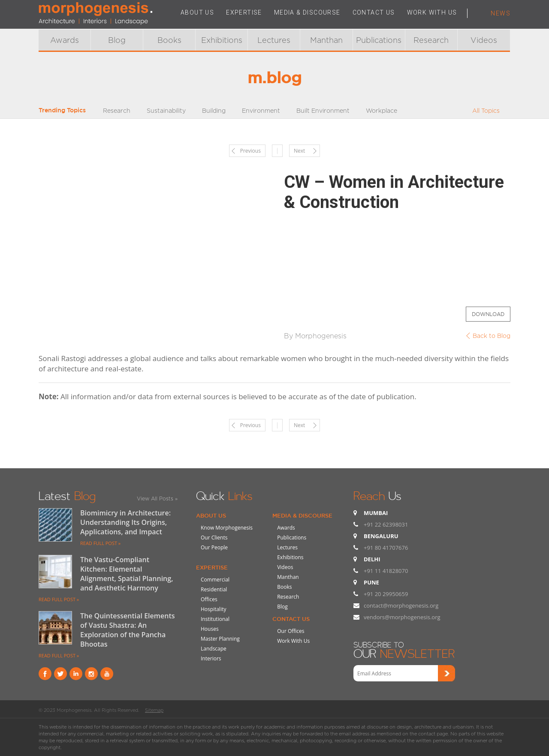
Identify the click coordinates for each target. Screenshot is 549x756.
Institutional (215, 619)
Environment (261, 110)
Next (299, 151)
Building (214, 110)
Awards (65, 40)
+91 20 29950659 (386, 594)
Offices (209, 599)
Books (169, 40)
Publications (379, 40)
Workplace (382, 110)
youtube (107, 674)
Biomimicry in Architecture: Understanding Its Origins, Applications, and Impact (125, 522)
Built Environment (323, 110)
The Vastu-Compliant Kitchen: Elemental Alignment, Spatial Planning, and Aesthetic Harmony (127, 574)
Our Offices (291, 631)
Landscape (214, 649)
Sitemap (154, 710)
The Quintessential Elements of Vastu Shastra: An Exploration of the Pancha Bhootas (128, 630)
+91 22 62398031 (386, 524)
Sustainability (166, 110)
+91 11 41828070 (386, 571)
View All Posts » (157, 498)
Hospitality (213, 609)
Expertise (212, 567)
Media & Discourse (302, 515)
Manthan (326, 40)
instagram (91, 674)
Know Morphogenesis (227, 528)
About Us (211, 515)
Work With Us (293, 641)
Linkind (76, 674)
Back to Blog (492, 336)
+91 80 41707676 (386, 548)
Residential (214, 589)
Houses (210, 629)
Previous (250, 151)
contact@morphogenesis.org (401, 605)
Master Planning (220, 639)
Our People (214, 547)
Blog (117, 40)
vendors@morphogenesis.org (402, 617)
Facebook (45, 674)
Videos (484, 40)
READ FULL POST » (100, 543)
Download (488, 314)
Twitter (60, 674)
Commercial (215, 580)
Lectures (274, 40)
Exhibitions (222, 40)
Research (431, 40)
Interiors (211, 658)
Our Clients (214, 538)
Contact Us (291, 619)
